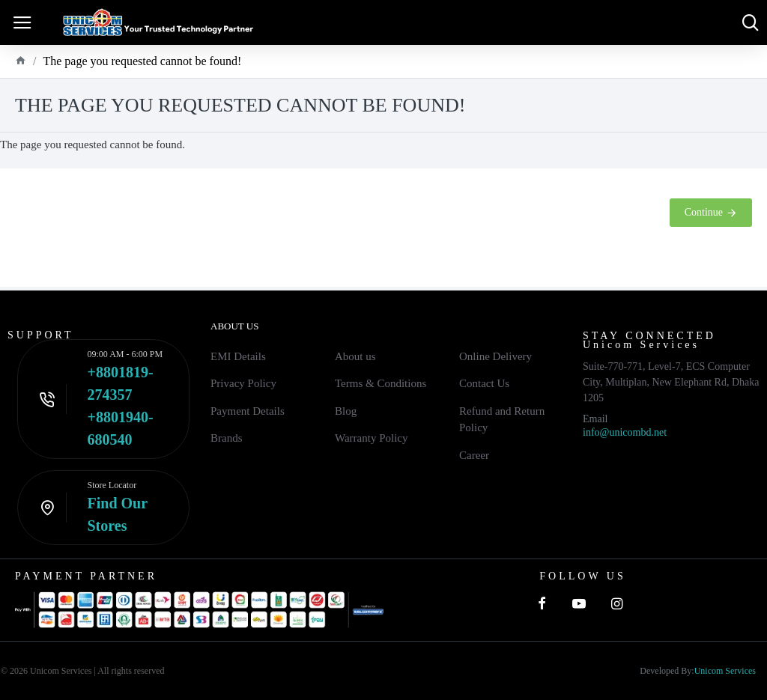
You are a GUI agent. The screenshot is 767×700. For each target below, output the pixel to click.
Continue (704, 212)
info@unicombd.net (625, 432)
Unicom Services (725, 671)
